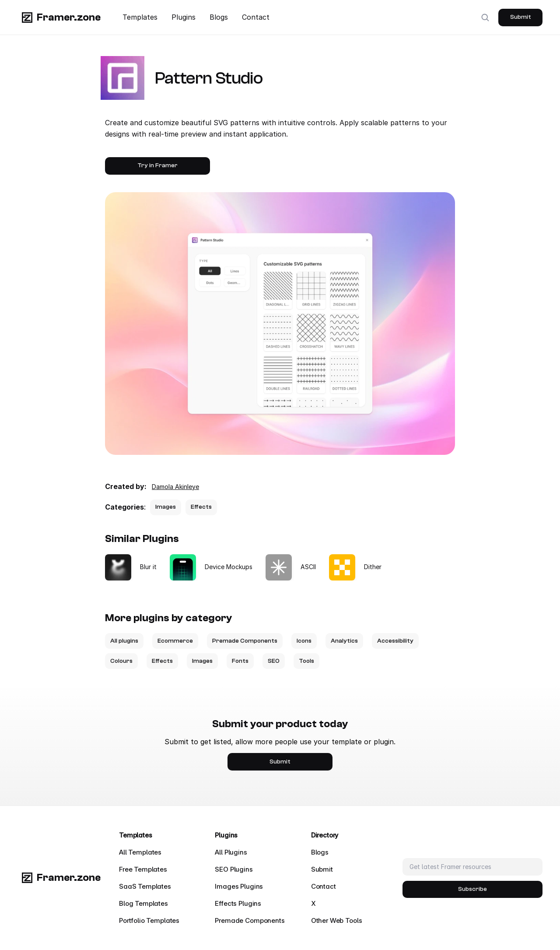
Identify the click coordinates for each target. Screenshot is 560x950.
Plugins (184, 17)
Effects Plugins (238, 903)
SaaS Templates (145, 886)
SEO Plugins (234, 869)
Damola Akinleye (175, 487)
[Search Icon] (485, 18)
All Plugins (231, 852)
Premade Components (250, 920)
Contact (256, 17)
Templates (140, 17)
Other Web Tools (337, 920)
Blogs (219, 17)
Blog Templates (143, 903)
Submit (322, 869)
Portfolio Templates (149, 920)
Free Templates (143, 869)
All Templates (140, 852)
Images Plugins (239, 886)
